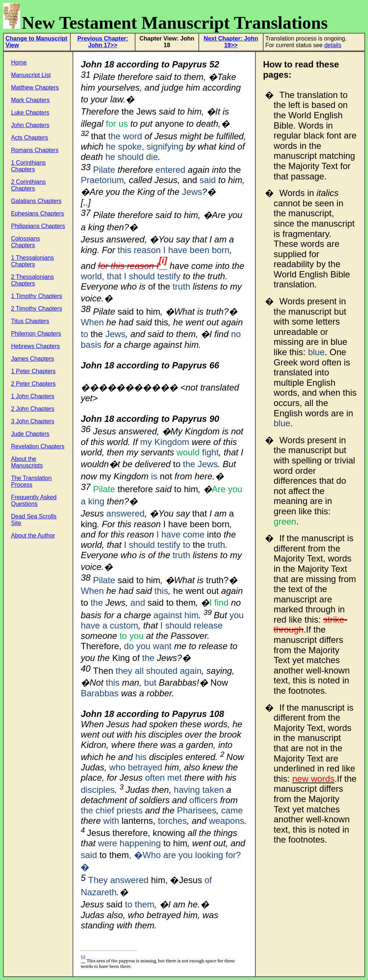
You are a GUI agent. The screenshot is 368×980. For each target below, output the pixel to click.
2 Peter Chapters (33, 384)
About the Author (33, 535)
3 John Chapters (33, 421)
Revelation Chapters (38, 446)
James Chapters (33, 359)
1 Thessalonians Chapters (32, 261)
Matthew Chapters (35, 87)
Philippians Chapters (38, 226)
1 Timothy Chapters (37, 296)
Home (19, 62)
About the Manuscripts (27, 462)
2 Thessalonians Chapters (32, 280)
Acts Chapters (29, 138)
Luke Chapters (30, 113)
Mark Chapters (30, 100)
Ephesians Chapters (38, 213)
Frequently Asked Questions (34, 500)
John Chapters (30, 125)
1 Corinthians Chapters (28, 166)
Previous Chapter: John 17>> (103, 42)
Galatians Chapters (36, 201)
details (333, 45)
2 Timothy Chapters (37, 309)
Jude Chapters (30, 434)
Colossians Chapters (25, 242)
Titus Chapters (30, 321)
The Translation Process (31, 481)
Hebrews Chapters (36, 346)
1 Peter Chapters (33, 371)
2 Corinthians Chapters (28, 185)
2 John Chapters (33, 409)
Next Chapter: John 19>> (231, 42)
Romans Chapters (35, 150)
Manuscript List (31, 75)
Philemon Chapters (36, 334)
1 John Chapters (33, 396)
